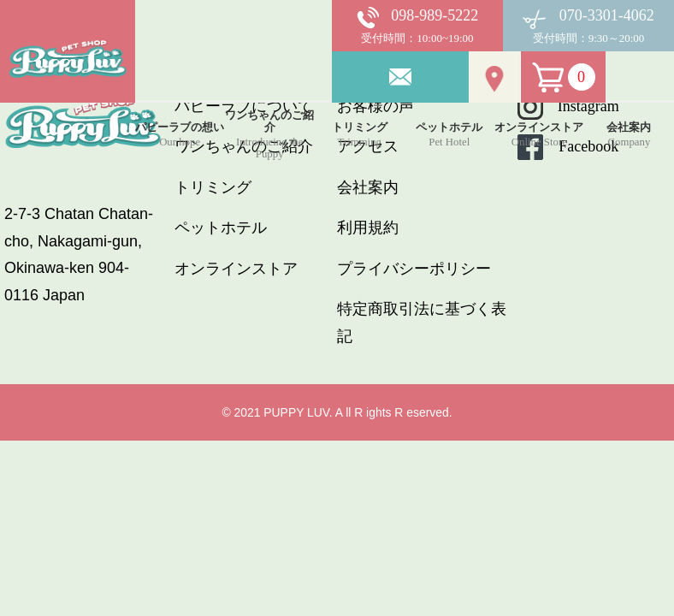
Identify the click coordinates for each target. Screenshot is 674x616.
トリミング (213, 187)
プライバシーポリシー (414, 269)
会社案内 (368, 187)
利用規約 (368, 228)
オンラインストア (236, 269)
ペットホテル (221, 228)
